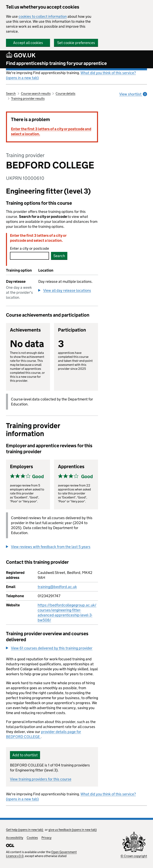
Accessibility (15, 838)
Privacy (46, 838)
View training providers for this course (41, 779)
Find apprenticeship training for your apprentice (56, 63)
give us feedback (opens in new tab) (73, 830)
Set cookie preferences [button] (76, 43)
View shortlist (133, 94)
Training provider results (28, 98)
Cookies (32, 838)
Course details (65, 93)
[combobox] (29, 256)
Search (11, 93)
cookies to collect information (43, 16)
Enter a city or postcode (29, 248)
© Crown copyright (134, 856)
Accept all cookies (28, 43)
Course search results (36, 93)
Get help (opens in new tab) (25, 830)
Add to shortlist (25, 755)
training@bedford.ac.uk (57, 587)
